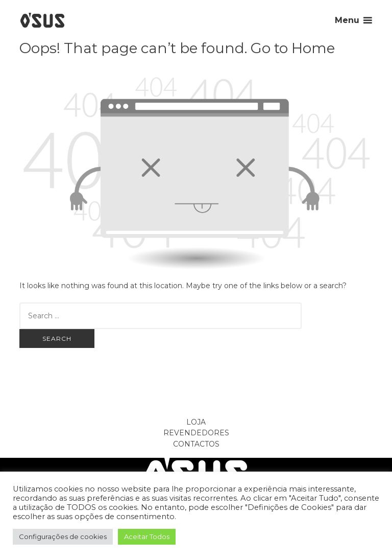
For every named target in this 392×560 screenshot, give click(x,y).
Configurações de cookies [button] (63, 536)
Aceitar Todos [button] (147, 536)
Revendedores (196, 433)
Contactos (196, 444)
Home (313, 48)
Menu (347, 20)
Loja (196, 422)
